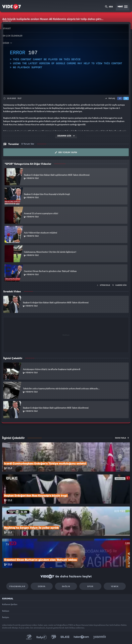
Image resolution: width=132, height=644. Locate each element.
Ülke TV (65, 637)
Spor (90, 586)
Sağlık (66, 586)
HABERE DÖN (119, 285)
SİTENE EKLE (103, 285)
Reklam (6, 611)
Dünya (42, 586)
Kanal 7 (29, 637)
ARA (109, 7)
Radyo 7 (42, 637)
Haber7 (81, 637)
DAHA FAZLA (122, 438)
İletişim (6, 617)
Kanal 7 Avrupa (54, 637)
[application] (66, 59)
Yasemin (100, 637)
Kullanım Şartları (10, 604)
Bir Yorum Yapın (66, 152)
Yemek (115, 586)
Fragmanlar (17, 586)
